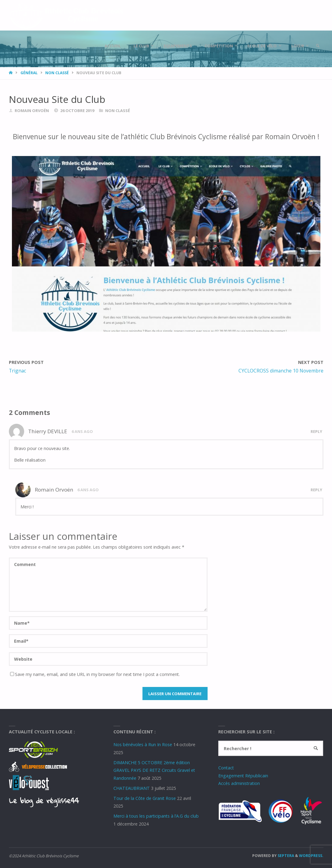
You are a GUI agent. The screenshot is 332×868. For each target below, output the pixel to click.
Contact (226, 768)
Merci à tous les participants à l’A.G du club (156, 816)
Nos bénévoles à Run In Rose (143, 745)
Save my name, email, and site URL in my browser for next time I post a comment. (95, 674)
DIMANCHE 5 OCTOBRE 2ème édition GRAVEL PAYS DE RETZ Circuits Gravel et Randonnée (154, 770)
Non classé (57, 73)
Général (29, 73)
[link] (318, 46)
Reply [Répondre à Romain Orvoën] (316, 490)
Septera (285, 856)
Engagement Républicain (243, 776)
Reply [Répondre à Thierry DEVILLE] (316, 431)
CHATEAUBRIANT (132, 788)
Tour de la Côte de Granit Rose (145, 798)
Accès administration (239, 783)
